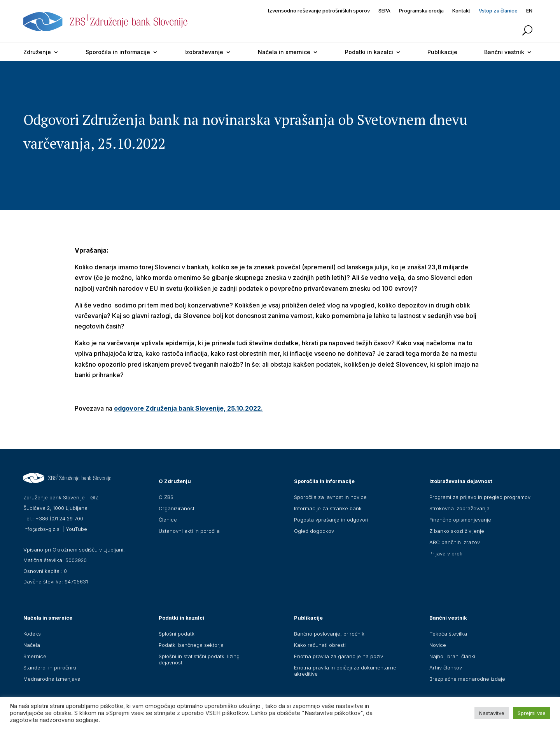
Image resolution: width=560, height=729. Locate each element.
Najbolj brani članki (452, 656)
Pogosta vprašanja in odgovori (331, 520)
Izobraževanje (204, 52)
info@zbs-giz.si (42, 529)
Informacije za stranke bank (328, 508)
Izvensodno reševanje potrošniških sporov (319, 11)
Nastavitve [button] (492, 713)
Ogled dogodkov (314, 531)
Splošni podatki (177, 634)
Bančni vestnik (504, 52)
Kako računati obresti (320, 645)
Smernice (35, 656)
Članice (168, 520)
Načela (32, 645)
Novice (438, 645)
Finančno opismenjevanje (460, 520)
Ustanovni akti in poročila (189, 531)
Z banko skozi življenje (457, 531)
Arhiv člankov (446, 668)
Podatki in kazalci (369, 52)
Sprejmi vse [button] (532, 713)
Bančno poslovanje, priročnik (329, 634)
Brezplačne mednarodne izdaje (467, 679)
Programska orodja (421, 11)
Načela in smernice (284, 52)
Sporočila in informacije (118, 52)
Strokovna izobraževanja (459, 508)
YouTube (76, 529)
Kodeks (32, 634)
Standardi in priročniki (50, 668)
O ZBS (166, 497)
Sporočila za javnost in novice (330, 497)
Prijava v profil (446, 553)
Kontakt (461, 11)
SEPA (384, 11)
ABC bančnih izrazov (455, 542)
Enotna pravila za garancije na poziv (339, 656)
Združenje (37, 52)
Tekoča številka (448, 634)
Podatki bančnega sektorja (191, 645)
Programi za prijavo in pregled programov (480, 497)
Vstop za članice (498, 11)
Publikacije (442, 52)
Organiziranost (177, 508)
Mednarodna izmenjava (52, 679)
